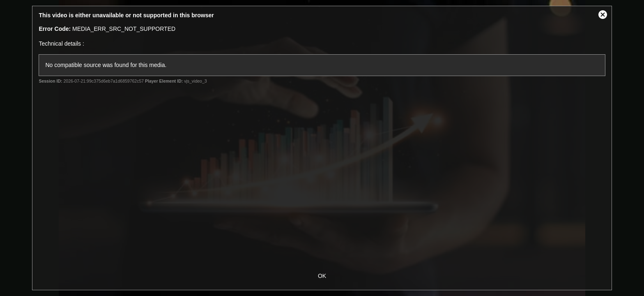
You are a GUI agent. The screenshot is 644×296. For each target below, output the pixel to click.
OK (322, 276)
